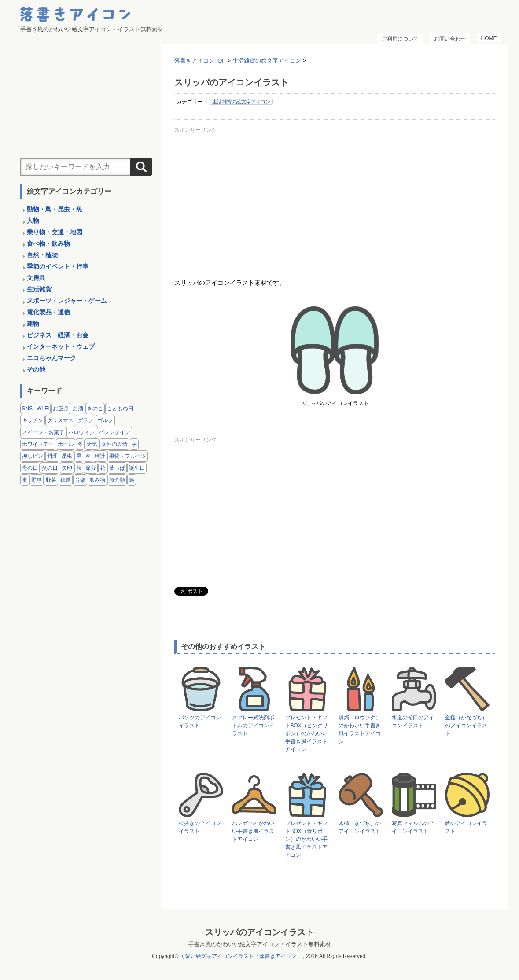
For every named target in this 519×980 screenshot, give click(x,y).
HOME (489, 38)
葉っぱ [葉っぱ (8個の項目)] (117, 468)
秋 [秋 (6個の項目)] (79, 468)
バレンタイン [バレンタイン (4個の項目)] (114, 432)
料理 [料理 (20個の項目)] (52, 456)
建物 (33, 324)
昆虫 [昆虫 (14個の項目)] (67, 456)
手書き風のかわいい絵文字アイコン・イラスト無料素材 (259, 944)
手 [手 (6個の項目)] (134, 444)
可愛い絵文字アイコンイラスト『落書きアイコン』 (241, 956)
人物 (33, 221)
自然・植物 (42, 255)
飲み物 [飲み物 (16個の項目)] (97, 480)
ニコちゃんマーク (52, 358)
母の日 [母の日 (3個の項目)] (30, 468)
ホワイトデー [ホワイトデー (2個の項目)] (38, 444)
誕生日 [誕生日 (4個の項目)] (137, 468)
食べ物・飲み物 (48, 243)
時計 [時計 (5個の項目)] (100, 456)
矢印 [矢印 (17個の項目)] (67, 468)
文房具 (36, 278)
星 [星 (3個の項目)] (79, 456)
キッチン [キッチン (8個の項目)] (33, 420)
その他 (36, 369)
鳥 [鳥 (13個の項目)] (132, 480)
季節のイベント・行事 (58, 266)
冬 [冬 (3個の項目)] (80, 444)
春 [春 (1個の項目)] (88, 456)
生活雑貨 (39, 289)
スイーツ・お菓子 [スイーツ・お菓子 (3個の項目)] (43, 432)
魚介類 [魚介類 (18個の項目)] (117, 480)
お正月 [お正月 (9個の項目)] (61, 409)
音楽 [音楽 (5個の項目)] (80, 480)
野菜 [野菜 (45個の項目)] (51, 480)
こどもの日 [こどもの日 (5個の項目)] (120, 409)
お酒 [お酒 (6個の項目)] (78, 409)
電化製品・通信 (48, 312)
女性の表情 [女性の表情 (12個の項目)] (114, 444)
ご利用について (400, 39)
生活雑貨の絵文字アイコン (241, 102)
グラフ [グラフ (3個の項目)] (85, 420)
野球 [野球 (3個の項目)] (37, 480)
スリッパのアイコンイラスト (259, 932)
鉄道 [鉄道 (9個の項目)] (66, 480)
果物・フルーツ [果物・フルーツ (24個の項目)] (128, 456)
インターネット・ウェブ (61, 346)
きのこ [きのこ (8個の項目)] (95, 409)
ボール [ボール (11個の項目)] (66, 444)
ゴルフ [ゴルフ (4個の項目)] (105, 420)
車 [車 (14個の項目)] (25, 480)
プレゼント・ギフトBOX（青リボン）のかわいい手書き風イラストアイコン (306, 839)
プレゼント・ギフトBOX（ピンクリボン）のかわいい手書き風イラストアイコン (307, 733)
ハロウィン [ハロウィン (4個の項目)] (81, 432)
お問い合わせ (450, 39)
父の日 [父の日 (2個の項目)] (50, 468)
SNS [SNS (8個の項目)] (28, 409)
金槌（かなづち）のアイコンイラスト (466, 726)
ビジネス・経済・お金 (58, 335)
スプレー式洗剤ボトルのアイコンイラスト (253, 726)
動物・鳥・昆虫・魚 (55, 209)
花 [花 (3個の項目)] (103, 468)
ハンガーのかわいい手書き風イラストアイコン (253, 831)
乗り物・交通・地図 (55, 232)
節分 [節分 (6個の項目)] (91, 468)
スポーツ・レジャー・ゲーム (67, 301)
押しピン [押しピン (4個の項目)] (33, 456)
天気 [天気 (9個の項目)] (92, 444)
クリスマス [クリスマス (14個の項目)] (60, 420)
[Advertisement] (335, 198)
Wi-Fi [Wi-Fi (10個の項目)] (43, 409)
